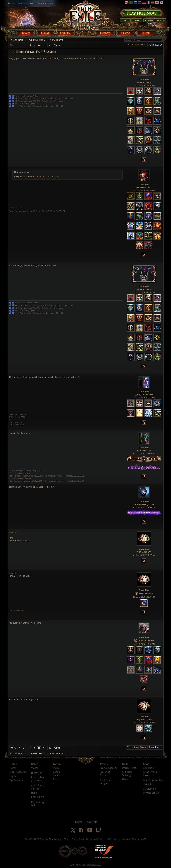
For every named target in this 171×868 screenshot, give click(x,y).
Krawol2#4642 (146, 593)
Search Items (129, 768)
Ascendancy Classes (38, 787)
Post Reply (155, 45)
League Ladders (108, 768)
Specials (148, 785)
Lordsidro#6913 (146, 641)
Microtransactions (153, 780)
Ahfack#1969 (144, 82)
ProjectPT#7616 (144, 720)
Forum (57, 764)
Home (13, 764)
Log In (11, 3)
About (125, 779)
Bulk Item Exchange (127, 774)
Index (56, 768)
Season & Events (105, 774)
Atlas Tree (37, 781)
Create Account (25, 3)
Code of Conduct (58, 774)
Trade (125, 764)
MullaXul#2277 (144, 187)
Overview (36, 773)
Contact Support (44, 3)
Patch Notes (16, 780)
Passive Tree (38, 777)
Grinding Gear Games (50, 839)
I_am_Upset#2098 (144, 394)
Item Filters (38, 797)
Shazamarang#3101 (144, 504)
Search (57, 779)
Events (104, 764)
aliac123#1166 (144, 451)
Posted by (144, 80)
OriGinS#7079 (144, 552)
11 (44, 45)
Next (57, 45)
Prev (13, 45)
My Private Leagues (106, 782)
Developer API (139, 839)
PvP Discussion (37, 40)
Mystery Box (150, 789)
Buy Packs (149, 768)
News (13, 768)
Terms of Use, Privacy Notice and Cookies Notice (88, 839)
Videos (35, 768)
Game (34, 764)
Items (34, 793)
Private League (151, 793)
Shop (146, 764)
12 (50, 45)
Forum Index (17, 40)
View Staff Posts (137, 45)
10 (39, 45)
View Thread (57, 40)
